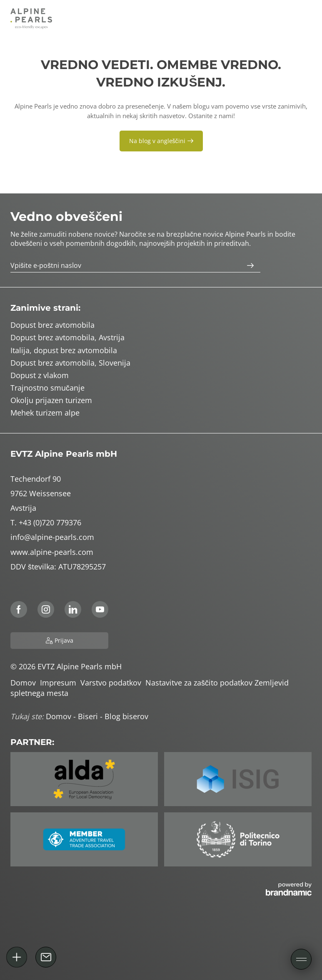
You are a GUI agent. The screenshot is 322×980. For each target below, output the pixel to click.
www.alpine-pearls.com (52, 552)
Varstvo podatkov (113, 683)
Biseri (89, 716)
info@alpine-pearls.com (52, 537)
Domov (25, 683)
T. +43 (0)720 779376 (46, 522)
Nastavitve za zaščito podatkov (200, 683)
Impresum (60, 683)
